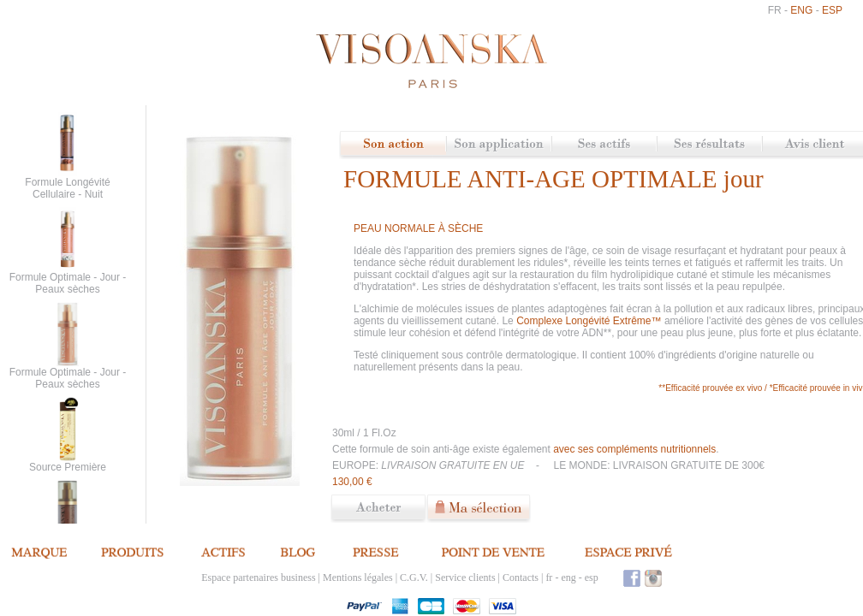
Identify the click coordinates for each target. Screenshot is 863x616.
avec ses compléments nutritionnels (634, 449)
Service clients (465, 577)
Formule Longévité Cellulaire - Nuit (67, 188)
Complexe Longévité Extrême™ (590, 321)
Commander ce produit (378, 509)
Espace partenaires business (258, 577)
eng (801, 10)
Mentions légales (358, 577)
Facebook (632, 578)
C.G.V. (414, 577)
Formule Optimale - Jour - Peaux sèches (68, 283)
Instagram (653, 578)
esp (832, 10)
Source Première (68, 467)
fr (775, 10)
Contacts (521, 577)
